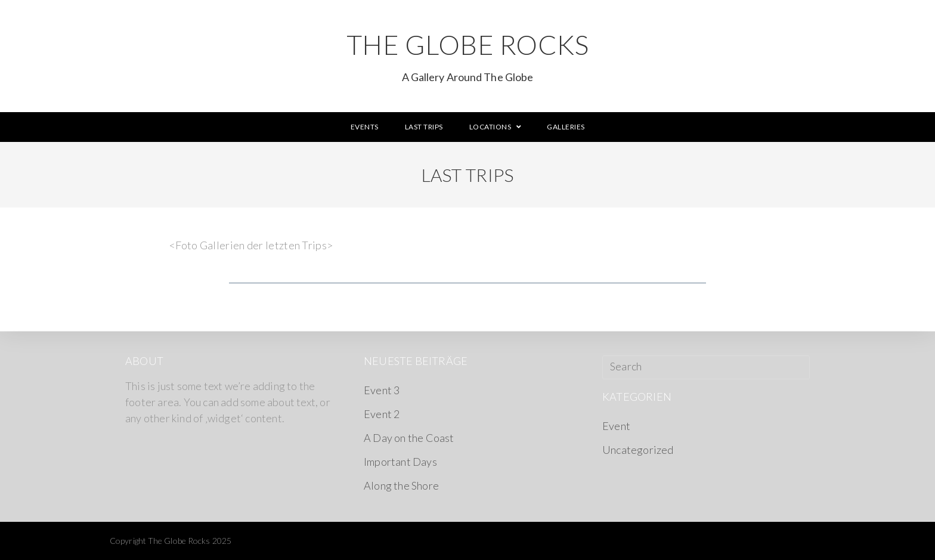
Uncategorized (638, 450)
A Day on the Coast (409, 438)
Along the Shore (401, 485)
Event (616, 426)
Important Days (400, 462)
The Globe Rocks (467, 55)
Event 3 (382, 390)
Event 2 (382, 414)
